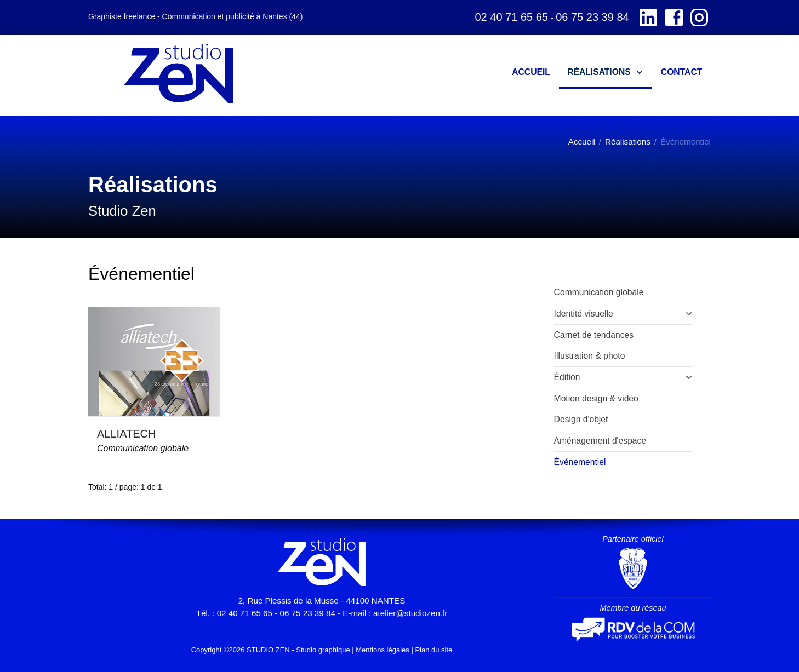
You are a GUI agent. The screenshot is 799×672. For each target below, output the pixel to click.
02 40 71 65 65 (511, 17)
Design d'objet (581, 419)
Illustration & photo (590, 356)
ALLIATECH (126, 434)
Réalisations (628, 142)
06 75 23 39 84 (592, 17)
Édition (567, 377)
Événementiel (580, 462)
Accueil (582, 142)
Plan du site (433, 650)
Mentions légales (383, 650)
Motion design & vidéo (596, 398)
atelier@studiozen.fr (410, 613)
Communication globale (143, 448)
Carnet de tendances (594, 335)
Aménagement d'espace (600, 441)
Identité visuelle (584, 314)
